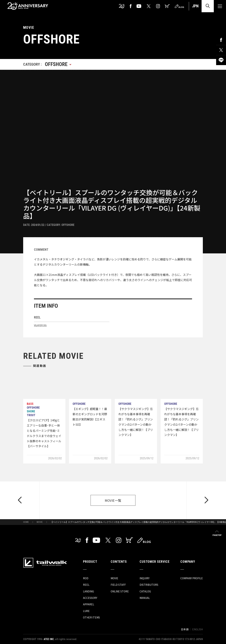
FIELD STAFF (118, 585)
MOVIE (40, 522)
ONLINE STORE (120, 591)
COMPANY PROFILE (192, 578)
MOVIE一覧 (113, 500)
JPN (195, 6)
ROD (86, 578)
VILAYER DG (40, 325)
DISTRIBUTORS (149, 585)
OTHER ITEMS (91, 617)
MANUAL (145, 598)
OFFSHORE (68, 225)
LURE (86, 611)
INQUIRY (145, 578)
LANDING (88, 591)
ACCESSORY (90, 598)
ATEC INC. (49, 639)
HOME (26, 522)
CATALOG (145, 591)
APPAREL (89, 604)
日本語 (185, 629)
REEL (86, 585)
